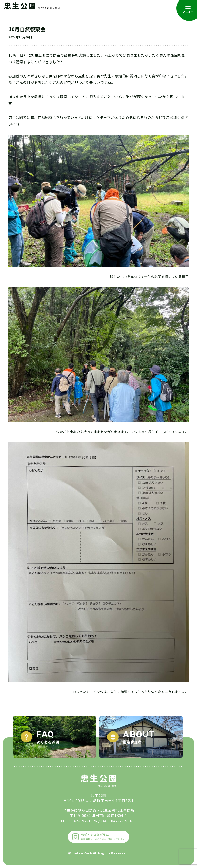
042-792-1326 (84, 821)
